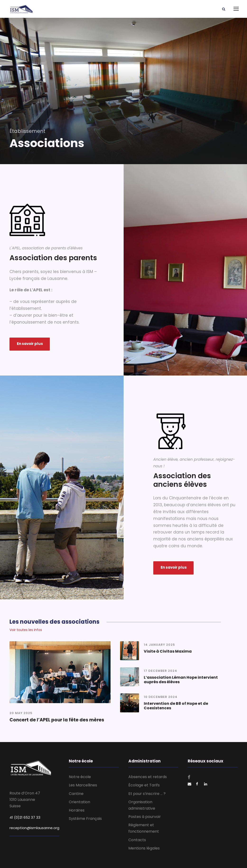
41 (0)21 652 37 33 (25, 817)
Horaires (77, 810)
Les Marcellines (83, 785)
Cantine (76, 794)
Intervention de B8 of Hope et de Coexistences (176, 706)
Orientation (79, 802)
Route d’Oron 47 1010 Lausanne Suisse (25, 800)
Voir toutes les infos (26, 630)
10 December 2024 (161, 697)
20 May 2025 (21, 713)
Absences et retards (148, 777)
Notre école (80, 777)
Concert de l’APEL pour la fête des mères (57, 720)
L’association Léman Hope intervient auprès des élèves (181, 680)
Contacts (137, 840)
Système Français (85, 819)
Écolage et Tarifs (144, 785)
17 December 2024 (161, 671)
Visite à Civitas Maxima (168, 651)
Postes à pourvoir (145, 817)
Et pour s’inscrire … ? (147, 794)
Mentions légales (144, 848)
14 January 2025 (159, 645)
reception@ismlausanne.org (34, 828)
